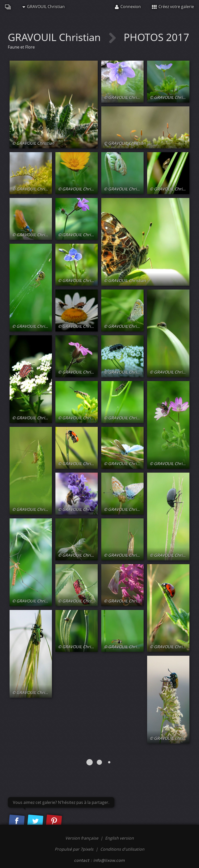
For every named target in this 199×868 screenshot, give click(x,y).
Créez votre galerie (173, 7)
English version (119, 838)
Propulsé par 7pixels (74, 849)
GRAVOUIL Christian (44, 7)
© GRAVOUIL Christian (33, 143)
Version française (82, 838)
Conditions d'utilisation (122, 849)
